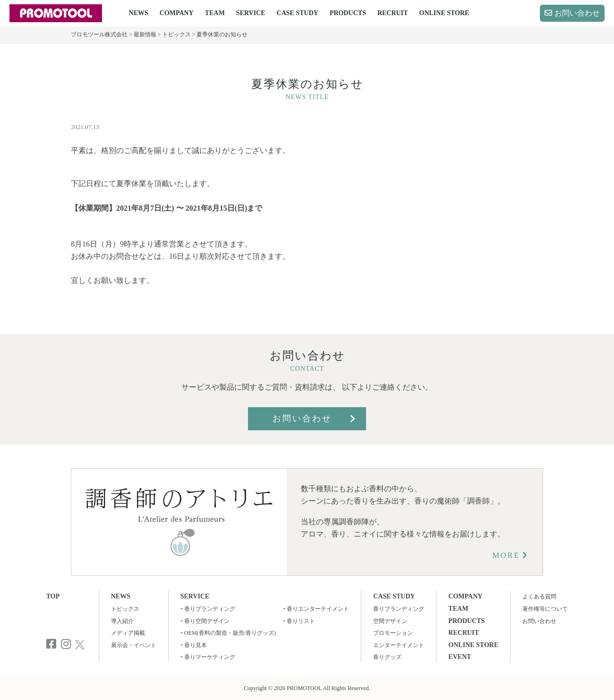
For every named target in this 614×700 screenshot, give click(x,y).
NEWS (139, 13)
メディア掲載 (128, 633)
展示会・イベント (134, 645)
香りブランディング (210, 609)
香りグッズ (387, 657)
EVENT (460, 657)
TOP (53, 596)
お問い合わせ (577, 13)
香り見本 (196, 645)
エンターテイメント (399, 645)
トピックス (125, 609)
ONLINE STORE (444, 13)
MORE (506, 555)
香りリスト (301, 621)
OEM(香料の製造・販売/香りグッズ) (230, 633)
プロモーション (393, 633)
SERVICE (251, 13)
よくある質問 (539, 597)
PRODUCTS (348, 13)
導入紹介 (122, 621)
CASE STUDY (298, 13)
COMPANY (177, 13)
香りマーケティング (210, 657)
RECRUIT (393, 13)
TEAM (215, 13)
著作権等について (545, 609)
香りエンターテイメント (318, 609)
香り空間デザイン (207, 621)
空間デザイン (390, 621)
